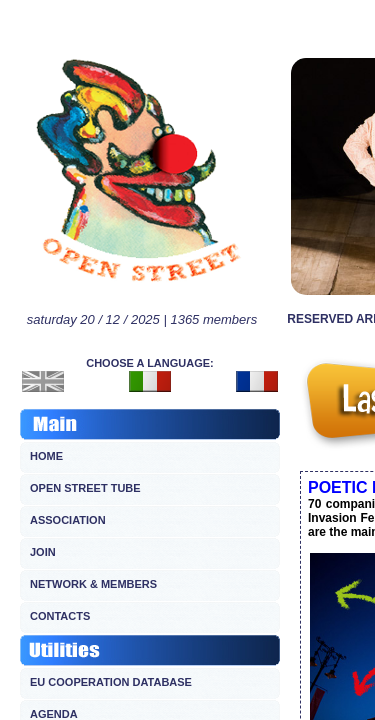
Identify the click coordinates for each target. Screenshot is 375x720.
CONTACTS (60, 616)
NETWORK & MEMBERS (93, 584)
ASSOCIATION (68, 520)
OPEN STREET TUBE (85, 488)
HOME (46, 456)
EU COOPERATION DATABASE (111, 682)
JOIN (43, 552)
